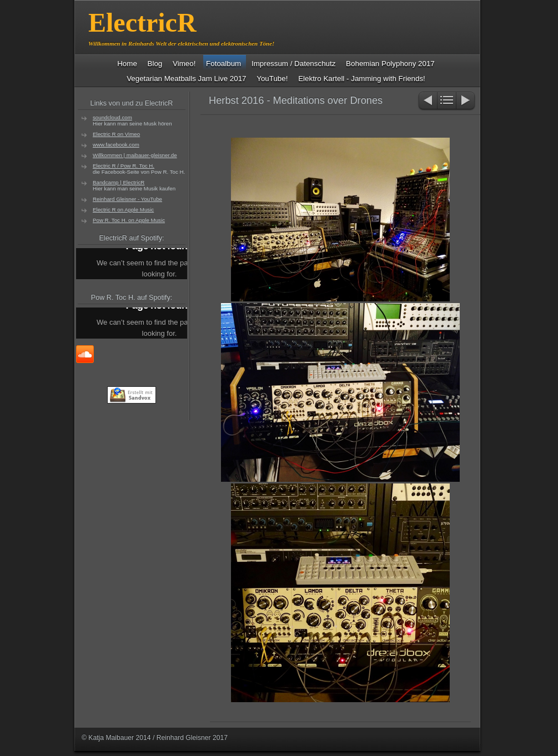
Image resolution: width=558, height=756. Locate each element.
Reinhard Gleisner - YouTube (127, 199)
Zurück (427, 101)
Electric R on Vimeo (116, 134)
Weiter (466, 101)
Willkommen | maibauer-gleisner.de (135, 155)
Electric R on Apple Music (123, 210)
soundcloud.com (112, 117)
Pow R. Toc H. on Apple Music (129, 220)
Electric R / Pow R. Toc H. (124, 166)
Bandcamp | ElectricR (119, 182)
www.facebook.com (116, 145)
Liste (447, 101)
